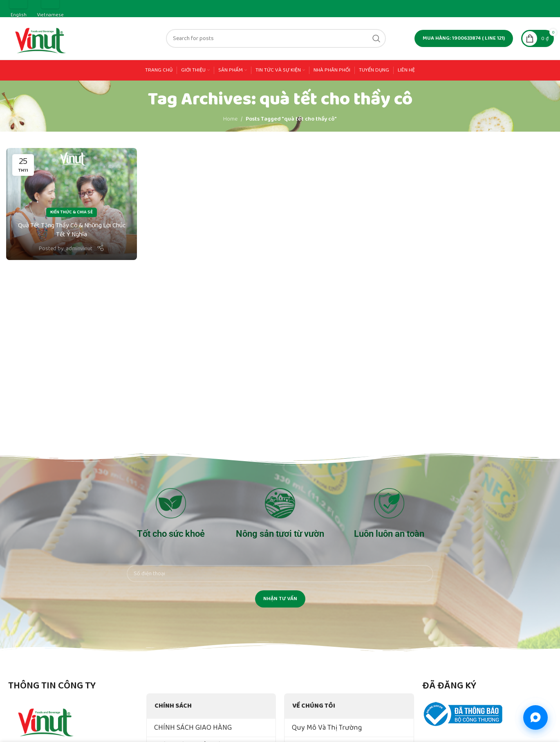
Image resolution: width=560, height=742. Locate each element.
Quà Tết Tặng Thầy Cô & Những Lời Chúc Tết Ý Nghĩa (72, 230)
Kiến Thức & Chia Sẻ (72, 212)
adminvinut (79, 249)
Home (230, 119)
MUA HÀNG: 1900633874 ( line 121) (464, 38)
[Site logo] (41, 38)
